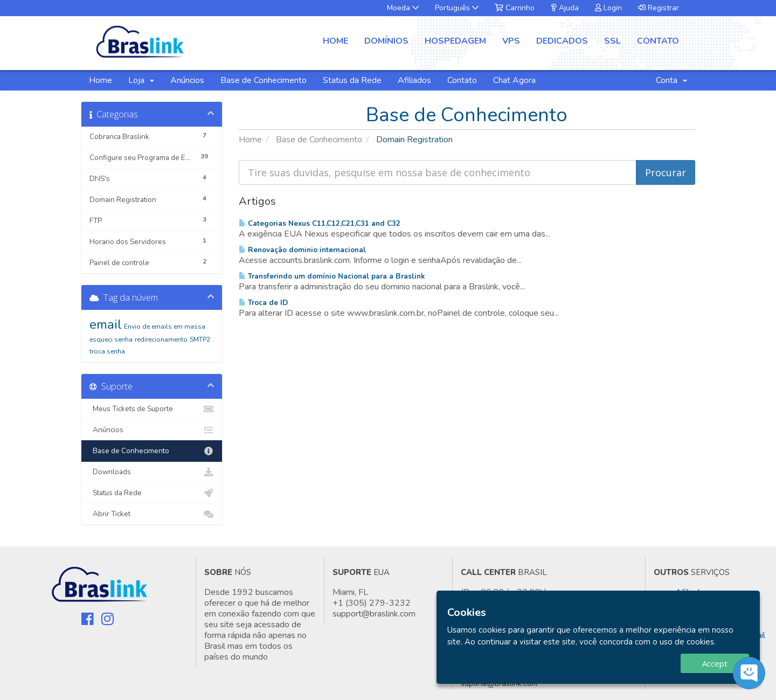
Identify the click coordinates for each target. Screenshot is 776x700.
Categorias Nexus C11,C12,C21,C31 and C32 (320, 223)
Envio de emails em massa (165, 327)
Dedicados (562, 41)
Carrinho (515, 8)
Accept (715, 663)
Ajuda (565, 8)
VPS (511, 41)
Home (335, 41)
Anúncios (187, 80)
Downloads (152, 472)
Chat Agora (514, 80)
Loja (141, 80)
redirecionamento (161, 339)
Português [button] (457, 8)
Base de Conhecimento (264, 80)
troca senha (107, 351)
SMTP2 (200, 339)
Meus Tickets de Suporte (152, 409)
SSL (612, 41)
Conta (671, 80)
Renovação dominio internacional (302, 250)
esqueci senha (111, 339)
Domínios (386, 41)
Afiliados (414, 80)
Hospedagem (455, 41)
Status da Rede (352, 80)
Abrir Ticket (152, 514)
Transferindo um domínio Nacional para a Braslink (332, 276)
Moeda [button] (403, 8)
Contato (658, 41)
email (106, 324)
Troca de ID (263, 303)
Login (608, 8)
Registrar (659, 8)
